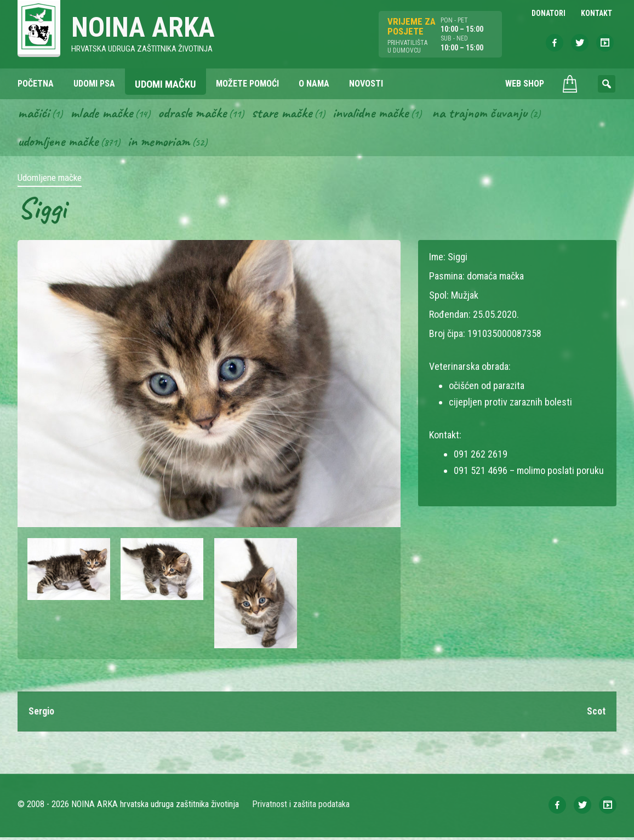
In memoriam (163, 143)
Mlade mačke (102, 114)
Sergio (42, 714)
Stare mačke (287, 114)
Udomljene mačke (59, 143)
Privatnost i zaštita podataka (301, 807)
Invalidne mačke (379, 114)
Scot (596, 714)
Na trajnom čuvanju (493, 114)
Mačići (33, 114)
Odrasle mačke (196, 114)
